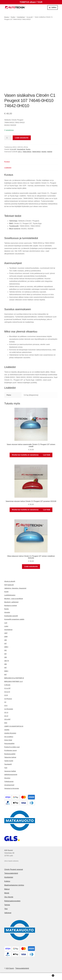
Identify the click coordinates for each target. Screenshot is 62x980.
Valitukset (8, 913)
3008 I (6, 647)
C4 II (6, 706)
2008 (6, 637)
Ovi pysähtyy (9, 737)
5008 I (6, 671)
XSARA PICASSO (10, 733)
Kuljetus (7, 881)
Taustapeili (8, 764)
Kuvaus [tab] (7, 162)
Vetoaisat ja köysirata (12, 788)
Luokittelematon (10, 595)
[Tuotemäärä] (8, 138)
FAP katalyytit (9, 585)
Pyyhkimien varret (10, 750)
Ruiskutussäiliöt (10, 754)
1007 (6, 633)
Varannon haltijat (10, 771)
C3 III (6, 695)
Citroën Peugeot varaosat (14, 869)
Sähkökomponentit (11, 775)
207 (5, 644)
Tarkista (7, 905)
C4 (5, 702)
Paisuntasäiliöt (9, 744)
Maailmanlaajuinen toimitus (14, 885)
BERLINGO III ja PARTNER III (14, 678)
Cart (48, 975)
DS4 (6, 723)
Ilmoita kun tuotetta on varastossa (25, 455)
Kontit (6, 592)
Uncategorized (9, 785)
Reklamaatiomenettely (12, 901)
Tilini (6, 909)
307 (5, 654)
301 (5, 650)
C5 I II (6, 712)
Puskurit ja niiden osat (12, 747)
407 (5, 668)
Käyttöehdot (9, 877)
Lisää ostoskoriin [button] (31, 566)
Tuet (6, 768)
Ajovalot (7, 612)
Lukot (6, 626)
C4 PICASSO (9, 709)
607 (5, 675)
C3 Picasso (8, 699)
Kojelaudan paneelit (11, 616)
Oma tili (10, 977)
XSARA (7, 730)
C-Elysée (7, 685)
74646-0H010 (36, 152)
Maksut (7, 889)
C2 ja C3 (7, 692)
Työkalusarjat (9, 781)
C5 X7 (6, 716)
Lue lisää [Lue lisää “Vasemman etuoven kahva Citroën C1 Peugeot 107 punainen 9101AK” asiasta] (47, 510)
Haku (31, 977)
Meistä (7, 893)
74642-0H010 (27, 152)
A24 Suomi (10, 968)
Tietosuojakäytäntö (11, 873)
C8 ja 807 (7, 719)
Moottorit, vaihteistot (11, 602)
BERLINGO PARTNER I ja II (13, 681)
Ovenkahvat (21, 17)
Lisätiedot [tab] (8, 168)
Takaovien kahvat (10, 757)
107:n (20, 152)
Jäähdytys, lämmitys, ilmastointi (15, 588)
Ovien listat (8, 740)
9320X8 (50, 152)
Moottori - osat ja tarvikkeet (14, 599)
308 (5, 657)
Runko (13, 17)
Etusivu (7, 17)
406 (5, 664)
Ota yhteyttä (9, 897)
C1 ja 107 (30, 17)
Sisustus (7, 778)
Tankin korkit (9, 761)
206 (5, 640)
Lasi (6, 623)
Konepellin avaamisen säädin (14, 619)
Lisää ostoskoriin (22, 138)
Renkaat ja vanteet (11, 606)
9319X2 (44, 152)
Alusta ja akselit (10, 581)
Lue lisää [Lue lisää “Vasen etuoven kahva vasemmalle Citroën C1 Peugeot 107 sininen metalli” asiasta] (47, 455)
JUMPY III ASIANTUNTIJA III (14, 726)
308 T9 (7, 661)
